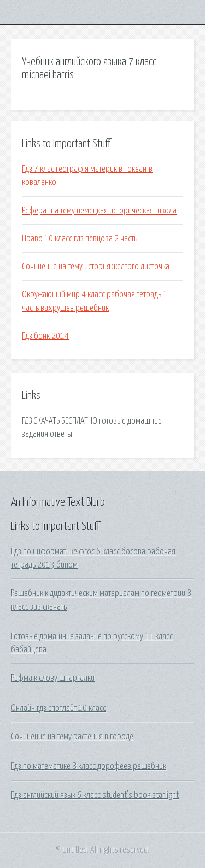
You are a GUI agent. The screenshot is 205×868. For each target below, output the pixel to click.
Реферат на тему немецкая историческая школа (99, 211)
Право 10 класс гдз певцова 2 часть (80, 239)
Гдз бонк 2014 (45, 336)
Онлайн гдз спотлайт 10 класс (58, 708)
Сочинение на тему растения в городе (72, 737)
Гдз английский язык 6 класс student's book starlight (95, 795)
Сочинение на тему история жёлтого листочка (96, 267)
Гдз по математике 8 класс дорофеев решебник (89, 766)
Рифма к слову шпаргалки (53, 678)
